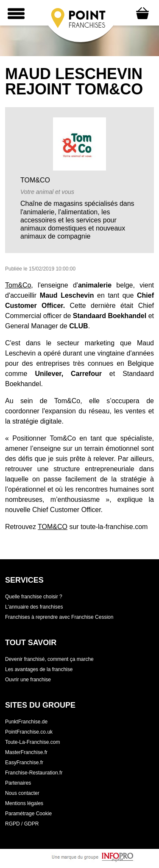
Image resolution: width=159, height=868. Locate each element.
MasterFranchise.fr (26, 752)
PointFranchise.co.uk (29, 732)
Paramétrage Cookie (28, 814)
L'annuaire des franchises (34, 607)
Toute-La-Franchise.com (32, 742)
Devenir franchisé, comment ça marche (49, 659)
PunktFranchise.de (26, 722)
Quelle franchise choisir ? (34, 597)
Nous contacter (22, 793)
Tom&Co (18, 285)
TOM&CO (53, 527)
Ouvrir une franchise (28, 680)
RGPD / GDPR (22, 824)
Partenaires (18, 783)
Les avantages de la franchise (39, 669)
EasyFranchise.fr (24, 763)
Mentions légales (24, 803)
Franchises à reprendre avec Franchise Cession (59, 617)
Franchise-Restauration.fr (34, 773)
